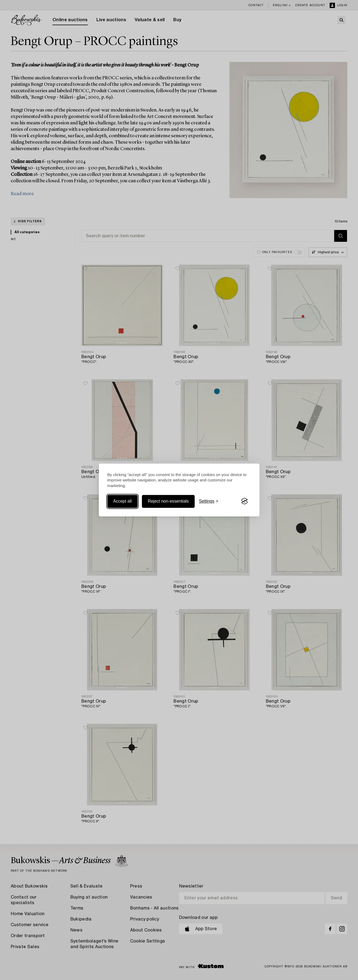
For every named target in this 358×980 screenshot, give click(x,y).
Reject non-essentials (168, 501)
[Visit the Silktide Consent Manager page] (244, 501)
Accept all (123, 501)
